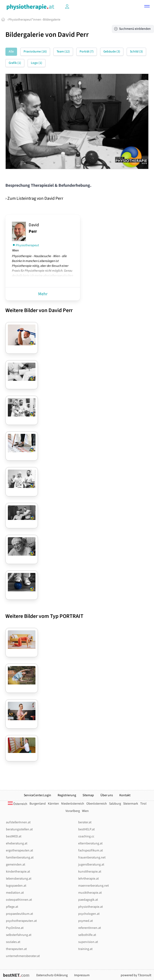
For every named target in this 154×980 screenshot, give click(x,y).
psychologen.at (89, 914)
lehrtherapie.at (89, 879)
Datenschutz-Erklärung (52, 975)
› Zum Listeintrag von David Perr (34, 198)
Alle (11, 52)
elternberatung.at (90, 843)
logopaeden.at (16, 886)
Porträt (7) (87, 52)
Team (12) (63, 52)
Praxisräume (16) (35, 52)
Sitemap (88, 795)
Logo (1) (37, 63)
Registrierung (67, 795)
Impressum (82, 975)
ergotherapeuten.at (19, 850)
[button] (147, 7)
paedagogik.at (88, 900)
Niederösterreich (73, 804)
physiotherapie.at (91, 907)
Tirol (143, 804)
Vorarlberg (73, 811)
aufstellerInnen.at (18, 822)
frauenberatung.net (92, 858)
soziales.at (13, 942)
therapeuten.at (16, 949)
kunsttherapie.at (90, 872)
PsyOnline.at (15, 928)
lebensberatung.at (19, 879)
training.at (85, 949)
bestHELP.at (86, 829)
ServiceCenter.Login (37, 795)
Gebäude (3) (112, 52)
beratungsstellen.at (19, 829)
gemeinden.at (16, 865)
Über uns (107, 795)
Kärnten (53, 804)
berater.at (85, 822)
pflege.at (12, 907)
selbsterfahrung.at (19, 935)
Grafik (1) (15, 63)
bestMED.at (14, 836)
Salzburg (115, 804)
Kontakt (125, 795)
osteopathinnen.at (19, 900)
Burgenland (38, 804)
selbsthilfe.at (87, 935)
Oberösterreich (97, 804)
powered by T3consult (136, 975)
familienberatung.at (20, 858)
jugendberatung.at (91, 865)
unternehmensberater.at (23, 956)
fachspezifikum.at (91, 850)
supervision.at (88, 942)
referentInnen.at (90, 928)
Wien (85, 811)
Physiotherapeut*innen (25, 20)
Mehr (43, 294)
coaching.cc (86, 836)
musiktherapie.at (90, 893)
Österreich (18, 804)
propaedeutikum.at (19, 914)
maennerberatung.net (94, 886)
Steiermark (131, 804)
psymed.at (86, 921)
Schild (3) (136, 52)
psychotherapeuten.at (21, 921)
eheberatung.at (17, 843)
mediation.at (15, 893)
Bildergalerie (52, 20)
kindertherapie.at (18, 872)
